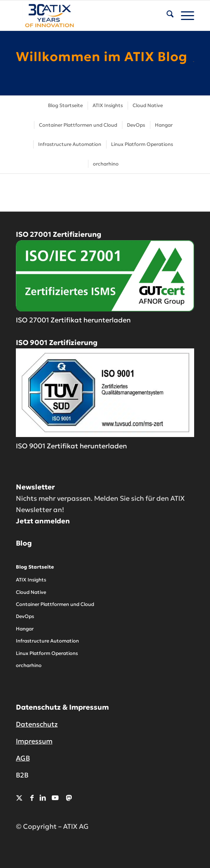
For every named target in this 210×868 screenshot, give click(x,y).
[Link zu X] (19, 798)
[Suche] (166, 15)
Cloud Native (31, 592)
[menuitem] (166, 15)
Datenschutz (37, 724)
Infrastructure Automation (47, 641)
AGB (23, 758)
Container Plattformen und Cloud (55, 604)
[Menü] (184, 15)
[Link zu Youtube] (55, 798)
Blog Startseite (35, 567)
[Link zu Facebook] (32, 798)
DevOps (25, 616)
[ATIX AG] (87, 15)
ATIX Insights (31, 580)
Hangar (25, 629)
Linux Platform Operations (47, 653)
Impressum (34, 741)
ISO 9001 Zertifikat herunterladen (71, 446)
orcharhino (29, 665)
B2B (22, 775)
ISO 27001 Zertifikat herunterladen (73, 320)
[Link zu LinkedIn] (43, 798)
